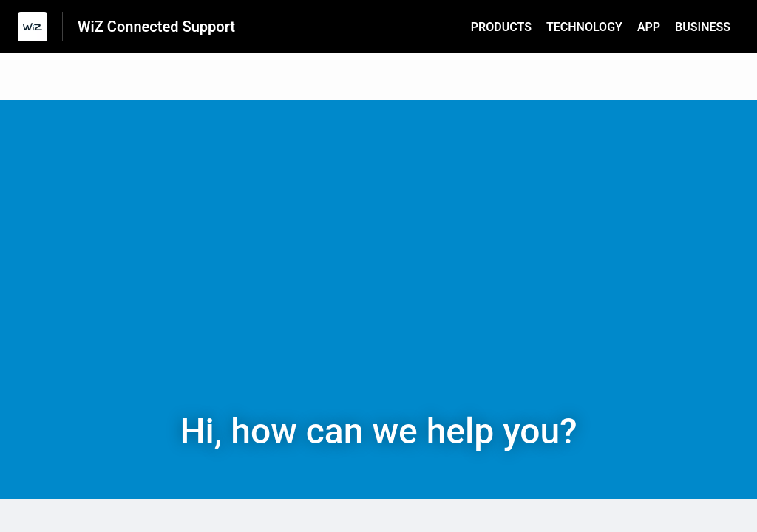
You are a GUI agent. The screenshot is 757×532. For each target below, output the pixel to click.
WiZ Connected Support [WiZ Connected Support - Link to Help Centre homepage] (156, 27)
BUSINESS (703, 27)
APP (649, 27)
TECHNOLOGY (584, 27)
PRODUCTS (501, 27)
